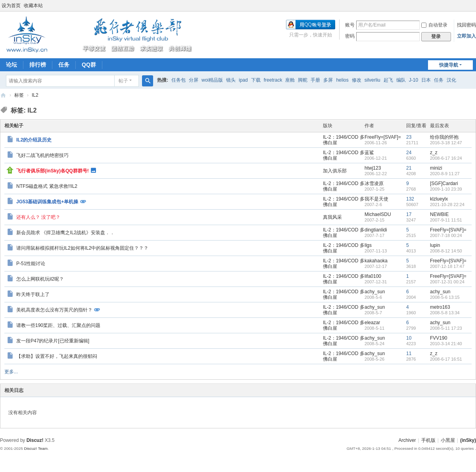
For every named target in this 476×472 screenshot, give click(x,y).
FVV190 (439, 338)
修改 (357, 80)
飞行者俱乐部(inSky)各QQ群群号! (53, 170)
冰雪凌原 (374, 183)
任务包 (178, 80)
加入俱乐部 (335, 171)
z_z (434, 153)
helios (342, 80)
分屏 (194, 80)
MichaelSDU (378, 214)
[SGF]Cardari (444, 183)
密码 (350, 36)
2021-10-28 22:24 (447, 204)
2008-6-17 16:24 (446, 158)
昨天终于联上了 (33, 294)
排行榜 (38, 65)
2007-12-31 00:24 (447, 282)
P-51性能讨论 (31, 264)
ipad (243, 80)
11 (409, 354)
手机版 (428, 440)
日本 (426, 80)
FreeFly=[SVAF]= (383, 137)
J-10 (414, 80)
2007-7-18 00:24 (446, 235)
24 (409, 153)
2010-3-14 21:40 (446, 344)
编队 (401, 80)
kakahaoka (376, 261)
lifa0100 (373, 276)
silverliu (372, 80)
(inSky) (3, 95)
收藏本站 (33, 6)
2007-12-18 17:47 (447, 266)
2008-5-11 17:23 (446, 328)
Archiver (407, 440)
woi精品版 (212, 80)
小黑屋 (448, 440)
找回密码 (466, 25)
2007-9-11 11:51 (446, 220)
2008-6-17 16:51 (446, 359)
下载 (256, 80)
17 (409, 214)
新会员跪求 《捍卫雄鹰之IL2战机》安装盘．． (65, 233)
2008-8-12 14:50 (446, 251)
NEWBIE (439, 214)
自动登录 (434, 25)
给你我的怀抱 (444, 137)
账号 (350, 25)
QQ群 (89, 65)
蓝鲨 (369, 153)
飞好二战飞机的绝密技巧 (42, 155)
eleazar (372, 323)
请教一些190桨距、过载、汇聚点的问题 (58, 325)
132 (410, 199)
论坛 (12, 65)
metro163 (440, 307)
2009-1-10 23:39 (446, 189)
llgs (368, 245)
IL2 (35, 95)
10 (409, 338)
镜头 (231, 80)
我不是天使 (376, 199)
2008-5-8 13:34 (445, 313)
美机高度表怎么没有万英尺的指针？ (54, 310)
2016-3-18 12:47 (446, 143)
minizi (436, 168)
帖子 (123, 81)
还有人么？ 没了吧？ (38, 217)
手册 (315, 80)
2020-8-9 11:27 (445, 174)
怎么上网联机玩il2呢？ (40, 279)
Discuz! (35, 440)
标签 (19, 95)
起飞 (388, 80)
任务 (64, 65)
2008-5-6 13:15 (445, 297)
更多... (11, 372)
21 (409, 168)
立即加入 (466, 36)
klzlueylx (439, 199)
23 (409, 137)
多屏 (328, 80)
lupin (435, 245)
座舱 (290, 80)
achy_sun (375, 292)
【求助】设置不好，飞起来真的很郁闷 (57, 356)
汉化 (451, 80)
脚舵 (303, 80)
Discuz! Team (36, 448)
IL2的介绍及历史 (34, 140)
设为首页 (11, 6)
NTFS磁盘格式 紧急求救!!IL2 (47, 186)
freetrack (273, 80)
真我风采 (332, 217)
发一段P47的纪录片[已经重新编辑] (53, 341)
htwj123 (373, 168)
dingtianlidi (376, 230)
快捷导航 (449, 65)
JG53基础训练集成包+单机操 (47, 201)
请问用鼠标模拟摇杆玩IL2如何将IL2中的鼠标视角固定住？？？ (82, 248)
